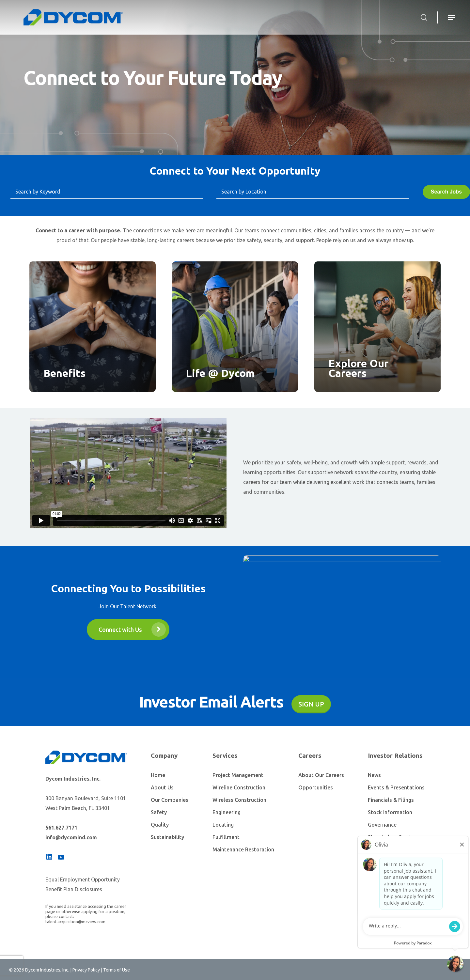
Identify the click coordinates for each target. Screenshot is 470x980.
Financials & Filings (391, 800)
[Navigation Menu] (449, 17)
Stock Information (390, 812)
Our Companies (170, 800)
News (374, 775)
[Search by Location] (313, 192)
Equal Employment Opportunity (83, 879)
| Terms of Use (115, 970)
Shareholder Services (393, 837)
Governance (382, 825)
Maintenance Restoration (243, 849)
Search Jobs (446, 192)
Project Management (238, 775)
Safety (159, 812)
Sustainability (167, 837)
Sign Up (311, 704)
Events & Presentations (396, 787)
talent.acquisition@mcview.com (75, 922)
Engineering (227, 812)
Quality (160, 825)
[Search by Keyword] (107, 192)
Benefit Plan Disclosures (74, 889)
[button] (128, 630)
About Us (162, 787)
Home (158, 775)
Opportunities (316, 787)
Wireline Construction (239, 787)
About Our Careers (321, 775)
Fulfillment (226, 837)
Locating (223, 825)
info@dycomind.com (71, 837)
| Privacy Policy (85, 970)
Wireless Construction (239, 800)
